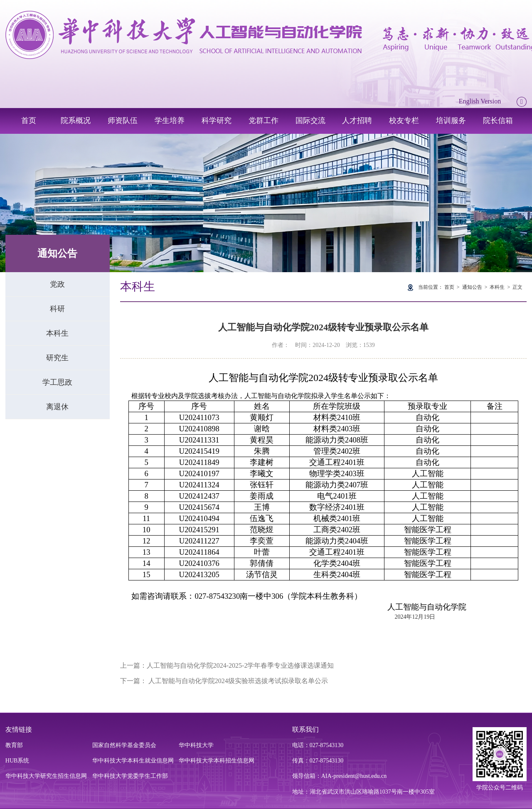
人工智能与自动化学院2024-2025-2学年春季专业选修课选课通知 (240, 665)
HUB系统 (17, 761)
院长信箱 (498, 120)
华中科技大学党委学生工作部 (130, 776)
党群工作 (264, 120)
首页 (29, 120)
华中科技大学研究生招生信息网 (46, 776)
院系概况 (76, 120)
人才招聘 (357, 120)
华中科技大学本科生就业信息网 (133, 761)
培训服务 (451, 120)
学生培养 (170, 120)
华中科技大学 (196, 745)
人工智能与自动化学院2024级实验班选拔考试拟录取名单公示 (237, 681)
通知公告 (472, 287)
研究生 (57, 358)
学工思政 (57, 382)
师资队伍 (123, 120)
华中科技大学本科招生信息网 (217, 761)
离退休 (57, 407)
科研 (57, 309)
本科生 (57, 333)
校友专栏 (404, 120)
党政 (57, 284)
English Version (480, 101)
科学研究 (217, 120)
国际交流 (310, 120)
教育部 (14, 745)
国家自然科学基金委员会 (124, 745)
